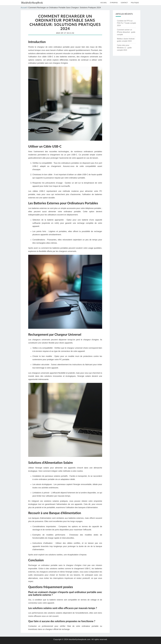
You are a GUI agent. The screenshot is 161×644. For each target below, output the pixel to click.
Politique (135, 3)
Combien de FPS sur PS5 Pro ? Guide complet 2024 (127, 23)
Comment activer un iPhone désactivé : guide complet (126, 32)
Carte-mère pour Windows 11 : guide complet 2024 (124, 48)
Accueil (104, 3)
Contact (124, 3)
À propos (114, 3)
